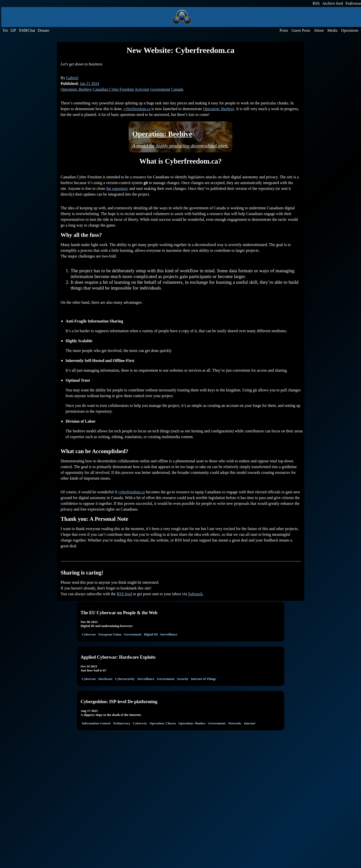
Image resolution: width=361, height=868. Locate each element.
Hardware (106, 679)
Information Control (96, 723)
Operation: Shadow (192, 723)
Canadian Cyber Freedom (113, 89)
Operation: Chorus (163, 723)
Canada (177, 89)
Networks (235, 723)
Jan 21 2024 (89, 84)
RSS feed (124, 594)
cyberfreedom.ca (137, 109)
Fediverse (353, 3)
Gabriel (72, 78)
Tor (5, 30)
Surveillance (169, 634)
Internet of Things (203, 679)
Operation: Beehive (76, 89)
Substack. (196, 594)
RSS (316, 3)
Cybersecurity (125, 679)
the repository (117, 188)
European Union (110, 634)
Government (160, 89)
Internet (250, 723)
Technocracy (122, 723)
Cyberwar (89, 634)
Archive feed (333, 3)
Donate (43, 30)
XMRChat (27, 30)
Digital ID (151, 634)
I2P (13, 30)
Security (183, 679)
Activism (142, 89)
